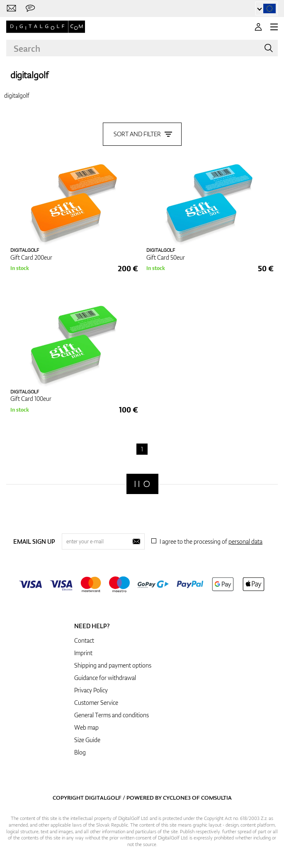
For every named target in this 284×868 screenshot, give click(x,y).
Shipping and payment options (113, 665)
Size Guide (87, 740)
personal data (245, 541)
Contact (84, 640)
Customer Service (96, 703)
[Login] (258, 27)
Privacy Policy (91, 690)
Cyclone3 (177, 798)
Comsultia (216, 798)
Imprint (83, 653)
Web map (86, 727)
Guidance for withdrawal (105, 678)
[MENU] (274, 27)
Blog (80, 752)
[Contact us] (11, 8)
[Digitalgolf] (142, 484)
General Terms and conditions (112, 715)
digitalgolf (29, 75)
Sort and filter (142, 134)
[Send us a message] (30, 8)
